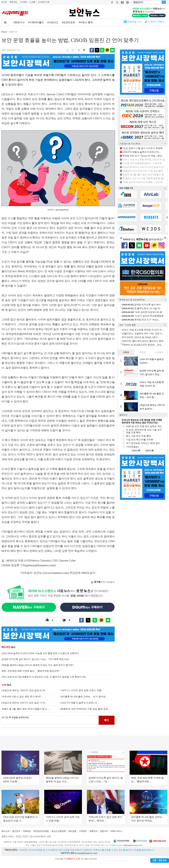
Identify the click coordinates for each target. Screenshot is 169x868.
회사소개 (5, 831)
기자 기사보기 (103, 582)
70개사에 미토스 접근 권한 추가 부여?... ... (23, 697)
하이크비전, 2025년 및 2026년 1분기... (141, 337)
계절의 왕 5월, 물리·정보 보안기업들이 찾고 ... (26, 709)
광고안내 (16, 831)
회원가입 (13, 2)
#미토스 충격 (86, 22)
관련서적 (104, 831)
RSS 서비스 (117, 831)
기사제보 (23, 2)
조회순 (126, 352)
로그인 (4, 2)
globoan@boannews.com (40, 565)
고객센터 (83, 831)
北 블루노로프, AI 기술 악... (142, 308)
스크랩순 (159, 352)
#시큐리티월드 (36, 22)
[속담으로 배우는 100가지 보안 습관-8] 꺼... (24, 690)
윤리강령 (72, 831)
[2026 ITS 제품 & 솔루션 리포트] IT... (80, 703)
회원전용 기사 (135, 22)
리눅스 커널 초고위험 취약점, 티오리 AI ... (143, 330)
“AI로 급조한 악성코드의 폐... (143, 312)
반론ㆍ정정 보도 (160, 861)
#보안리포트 (69, 22)
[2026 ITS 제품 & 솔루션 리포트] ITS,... (142, 152)
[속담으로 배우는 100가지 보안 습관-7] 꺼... (24, 703)
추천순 (143, 352)
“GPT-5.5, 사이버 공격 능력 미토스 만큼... (82, 690)
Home (4, 32)
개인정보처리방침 (41, 831)
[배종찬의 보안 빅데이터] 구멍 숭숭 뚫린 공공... (85, 709)
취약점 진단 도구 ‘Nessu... (141, 320)
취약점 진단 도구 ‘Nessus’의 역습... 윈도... (143, 156)
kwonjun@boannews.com (86, 853)
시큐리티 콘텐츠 (156, 22)
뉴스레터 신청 (44, 2)
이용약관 (27, 831)
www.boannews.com (57, 573)
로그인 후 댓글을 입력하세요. (50, 720)
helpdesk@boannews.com (133, 845)
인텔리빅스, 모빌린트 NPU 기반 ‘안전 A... (143, 334)
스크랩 (32, 2)
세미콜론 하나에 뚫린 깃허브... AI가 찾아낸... (84, 697)
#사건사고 (53, 22)
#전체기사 (19, 22)
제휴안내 (93, 831)
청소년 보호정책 (59, 831)
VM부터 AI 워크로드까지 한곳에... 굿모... (143, 345)
